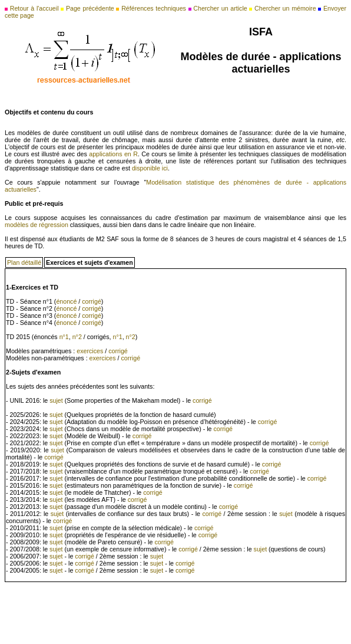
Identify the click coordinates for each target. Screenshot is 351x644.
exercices (90, 351)
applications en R (113, 154)
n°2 (77, 337)
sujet (56, 400)
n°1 (64, 337)
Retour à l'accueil (34, 8)
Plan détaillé (24, 262)
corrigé (92, 301)
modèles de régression (37, 225)
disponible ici (150, 168)
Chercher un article (220, 8)
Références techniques (154, 8)
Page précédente (90, 8)
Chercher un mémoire (285, 8)
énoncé (66, 301)
